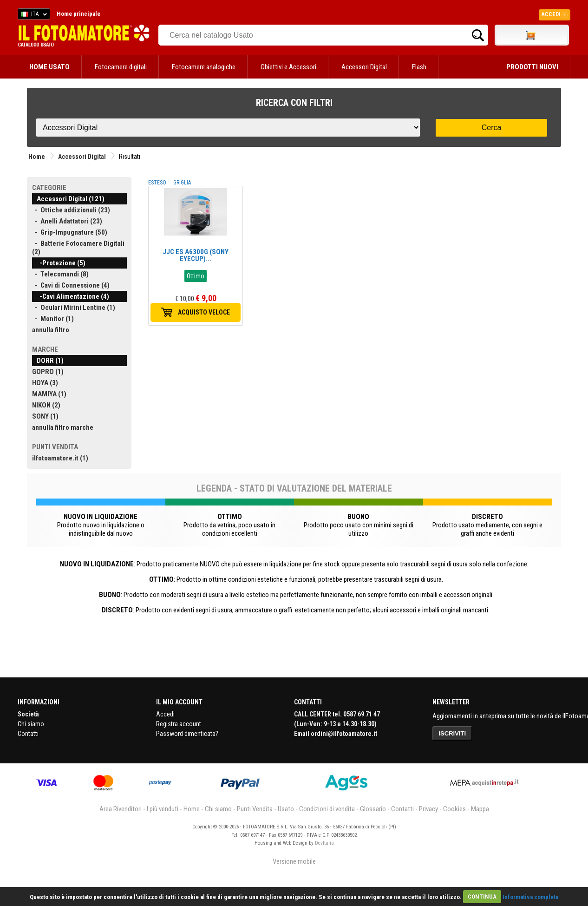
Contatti (28, 734)
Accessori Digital (364, 67)
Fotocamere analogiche (204, 67)
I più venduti (163, 809)
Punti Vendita (255, 809)
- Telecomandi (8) (60, 274)
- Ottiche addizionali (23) (71, 210)
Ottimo (196, 276)
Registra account (179, 724)
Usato (286, 809)
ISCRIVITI (453, 733)
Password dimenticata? (187, 734)
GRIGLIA (182, 183)
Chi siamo (31, 724)
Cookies (454, 809)
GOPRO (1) (48, 372)
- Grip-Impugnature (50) (70, 232)
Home (37, 157)
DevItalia (324, 843)
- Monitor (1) (53, 319)
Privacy (428, 809)
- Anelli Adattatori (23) (67, 221)
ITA (32, 15)
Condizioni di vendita (327, 809)
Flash (419, 67)
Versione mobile (294, 861)
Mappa (480, 809)
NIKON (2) (46, 405)
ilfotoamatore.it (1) (60, 458)
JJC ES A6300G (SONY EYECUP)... (196, 255)
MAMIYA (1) (49, 394)
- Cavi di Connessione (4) (71, 285)
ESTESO (157, 183)
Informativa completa (530, 896)
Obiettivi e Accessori (288, 67)
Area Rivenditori (121, 809)
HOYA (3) (45, 383)
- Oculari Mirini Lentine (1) (74, 308)
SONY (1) (45, 416)
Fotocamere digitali (121, 67)
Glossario (373, 809)
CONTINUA (482, 896)
